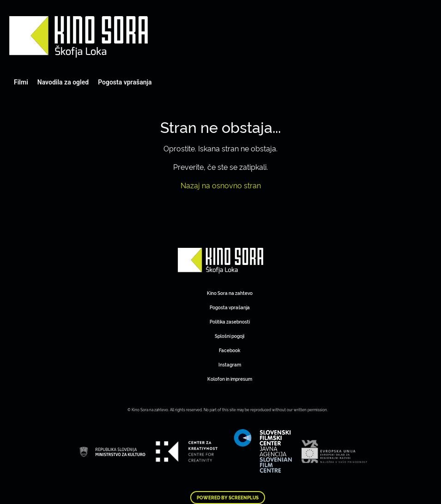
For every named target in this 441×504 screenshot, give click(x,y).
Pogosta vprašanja (125, 82)
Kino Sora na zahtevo (230, 293)
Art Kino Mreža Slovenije (79, 37)
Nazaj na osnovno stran (221, 185)
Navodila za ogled (63, 82)
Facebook (230, 350)
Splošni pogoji (230, 336)
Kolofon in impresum (230, 379)
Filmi (21, 82)
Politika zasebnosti (230, 321)
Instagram (230, 364)
